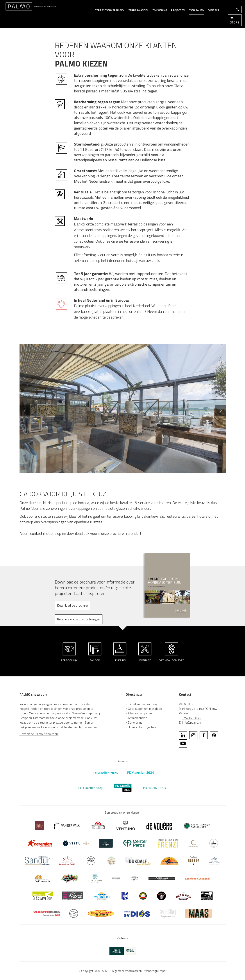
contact (36, 533)
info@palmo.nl (192, 722)
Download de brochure (72, 605)
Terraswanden (138, 718)
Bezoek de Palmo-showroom (39, 734)
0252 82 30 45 (191, 718)
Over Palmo (196, 10)
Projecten (178, 10)
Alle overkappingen (141, 713)
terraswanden (138, 10)
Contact (214, 10)
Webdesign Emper (155, 971)
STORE (235, 20)
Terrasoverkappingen (110, 10)
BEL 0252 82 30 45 (238, 9)
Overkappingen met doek (145, 709)
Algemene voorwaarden (127, 971)
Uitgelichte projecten (142, 727)
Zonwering (160, 10)
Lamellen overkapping (143, 704)
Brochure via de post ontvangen (79, 619)
